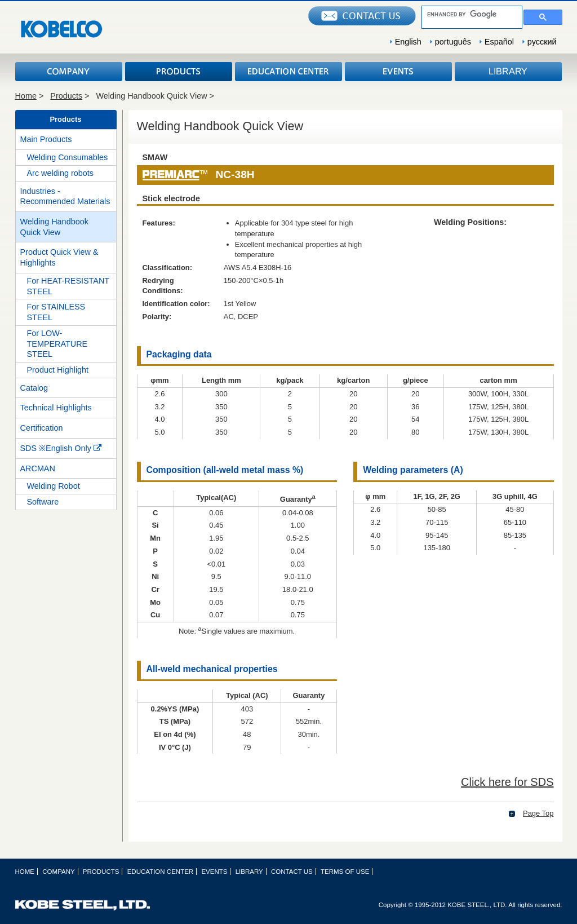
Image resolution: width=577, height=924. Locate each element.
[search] (471, 14)
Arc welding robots (60, 173)
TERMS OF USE (345, 872)
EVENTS (398, 72)
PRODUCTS (179, 72)
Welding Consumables (68, 157)
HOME (25, 872)
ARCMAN (38, 468)
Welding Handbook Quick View (54, 227)
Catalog (34, 388)
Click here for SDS (507, 782)
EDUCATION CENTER (288, 72)
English (408, 42)
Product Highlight (58, 370)
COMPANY (69, 72)
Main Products (46, 139)
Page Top (538, 813)
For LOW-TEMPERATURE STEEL (57, 344)
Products (66, 96)
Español (499, 42)
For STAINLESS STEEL (56, 312)
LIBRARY (508, 72)
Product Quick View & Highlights (59, 257)
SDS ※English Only (61, 448)
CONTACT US (292, 872)
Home (26, 96)
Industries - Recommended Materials (65, 196)
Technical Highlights (56, 408)
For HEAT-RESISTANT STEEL (68, 286)
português (453, 42)
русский (542, 42)
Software (43, 502)
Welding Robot (54, 486)
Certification (42, 428)
